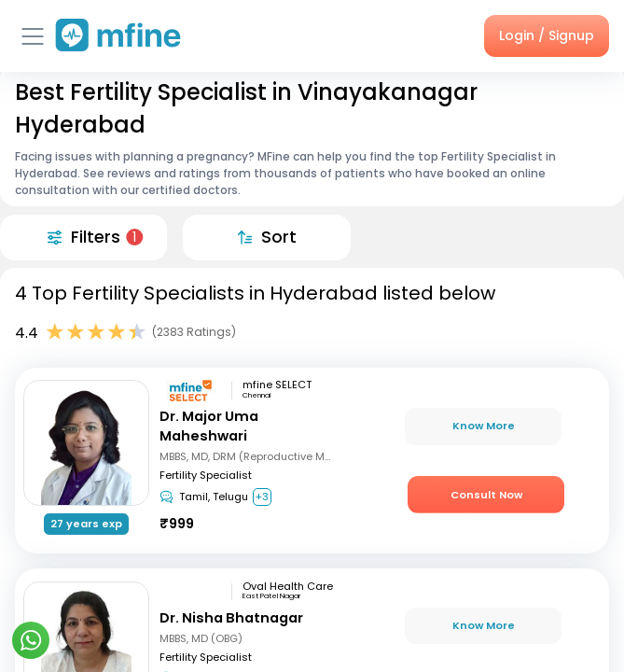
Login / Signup (547, 35)
